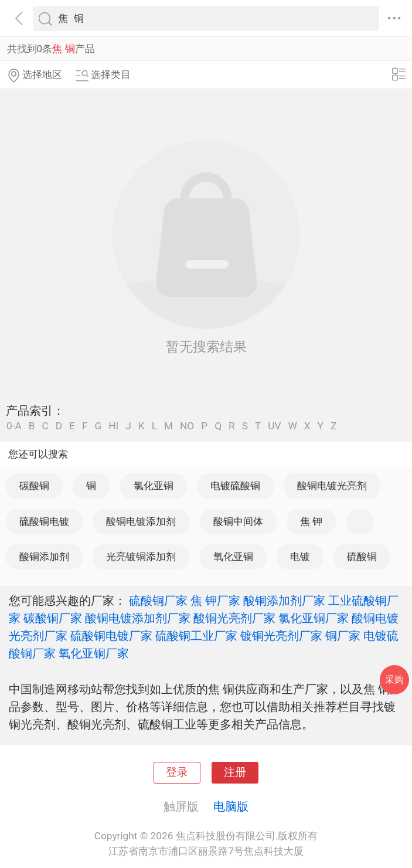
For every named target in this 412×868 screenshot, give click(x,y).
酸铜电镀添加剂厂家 (138, 618)
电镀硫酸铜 (235, 486)
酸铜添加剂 (44, 557)
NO (187, 426)
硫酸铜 (362, 557)
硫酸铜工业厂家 (196, 636)
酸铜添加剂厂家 (284, 601)
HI (113, 426)
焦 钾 (311, 521)
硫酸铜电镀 (44, 521)
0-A (14, 426)
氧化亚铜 (233, 557)
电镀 (300, 557)
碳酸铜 (34, 486)
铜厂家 (343, 636)
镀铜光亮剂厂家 (281, 636)
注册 (235, 772)
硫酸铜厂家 (158, 601)
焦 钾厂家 (215, 601)
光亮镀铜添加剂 (141, 557)
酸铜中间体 (238, 521)
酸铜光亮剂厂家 (234, 618)
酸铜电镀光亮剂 (332, 486)
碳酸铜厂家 (53, 618)
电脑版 (231, 806)
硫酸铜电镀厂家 (111, 636)
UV (274, 426)
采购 (394, 679)
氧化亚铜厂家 (94, 653)
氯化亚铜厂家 (314, 618)
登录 (177, 772)
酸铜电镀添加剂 (141, 521)
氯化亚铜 (154, 486)
